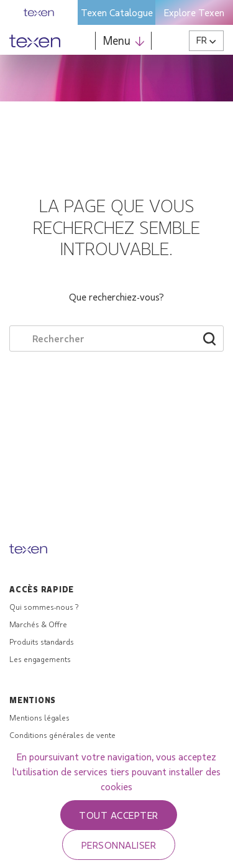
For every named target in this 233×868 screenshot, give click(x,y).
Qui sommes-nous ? (44, 607)
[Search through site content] (100, 338)
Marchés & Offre (38, 624)
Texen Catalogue (117, 12)
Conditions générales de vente (62, 735)
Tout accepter (118, 815)
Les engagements (40, 659)
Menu (124, 40)
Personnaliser (119, 845)
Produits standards (42, 642)
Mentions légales (39, 717)
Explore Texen (194, 12)
